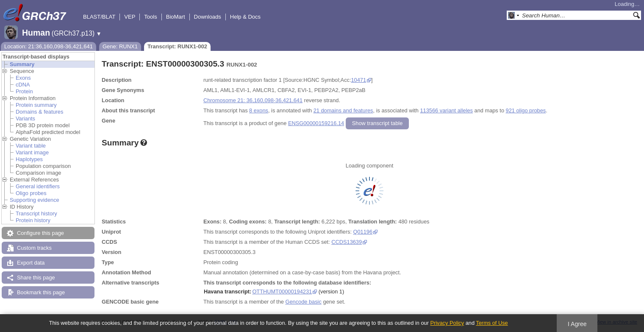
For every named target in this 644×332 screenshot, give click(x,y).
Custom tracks (34, 248)
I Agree (577, 324)
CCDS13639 (347, 242)
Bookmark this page (41, 292)
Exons (23, 78)
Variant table (31, 146)
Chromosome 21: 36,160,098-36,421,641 (253, 100)
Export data (31, 263)
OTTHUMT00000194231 (282, 292)
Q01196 (363, 232)
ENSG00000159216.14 (316, 123)
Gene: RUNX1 (120, 46)
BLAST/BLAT (99, 17)
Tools (150, 17)
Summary (22, 64)
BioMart (176, 17)
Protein (24, 91)
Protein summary (36, 105)
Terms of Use (492, 323)
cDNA (23, 85)
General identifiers (38, 186)
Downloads (208, 17)
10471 (359, 80)
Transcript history (36, 213)
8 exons (259, 110)
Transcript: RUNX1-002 (177, 46)
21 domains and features (343, 110)
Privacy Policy (447, 323)
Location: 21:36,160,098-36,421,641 (49, 46)
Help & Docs (245, 17)
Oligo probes (31, 193)
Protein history (33, 220)
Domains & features (39, 112)
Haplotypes (29, 159)
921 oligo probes (526, 110)
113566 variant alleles (447, 110)
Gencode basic (303, 302)
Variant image (32, 152)
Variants (25, 119)
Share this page (36, 278)
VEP (130, 17)
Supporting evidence (35, 200)
